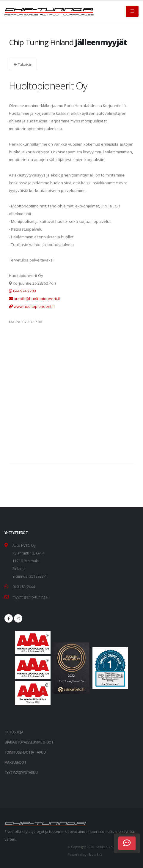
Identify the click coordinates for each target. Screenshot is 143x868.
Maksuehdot (15, 762)
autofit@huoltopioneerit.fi (35, 299)
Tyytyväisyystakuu (21, 772)
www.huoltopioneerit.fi (32, 306)
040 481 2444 (24, 587)
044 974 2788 (22, 291)
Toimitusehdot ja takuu (25, 752)
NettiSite (96, 855)
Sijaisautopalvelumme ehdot (29, 742)
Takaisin (23, 64)
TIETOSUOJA (14, 732)
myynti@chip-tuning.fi (30, 597)
